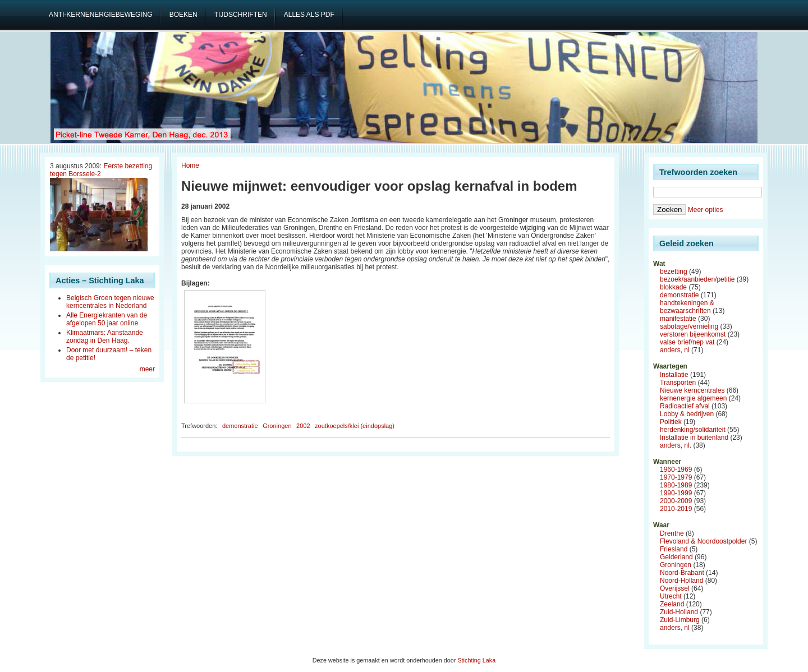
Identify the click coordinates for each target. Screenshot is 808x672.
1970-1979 (676, 477)
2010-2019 (676, 509)
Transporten (678, 383)
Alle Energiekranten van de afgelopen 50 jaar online (107, 319)
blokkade (673, 287)
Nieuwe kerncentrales (692, 390)
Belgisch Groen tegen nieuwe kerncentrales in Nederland (110, 302)
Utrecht (671, 596)
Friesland (674, 549)
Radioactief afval (685, 406)
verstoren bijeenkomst (693, 334)
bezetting (674, 271)
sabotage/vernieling (689, 326)
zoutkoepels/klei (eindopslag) (355, 426)
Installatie (674, 375)
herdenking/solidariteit (693, 430)
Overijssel (675, 588)
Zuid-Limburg (680, 620)
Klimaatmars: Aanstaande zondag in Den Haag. (105, 337)
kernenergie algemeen (693, 398)
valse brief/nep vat (687, 342)
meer (147, 369)
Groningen (277, 426)
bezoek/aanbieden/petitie (697, 279)
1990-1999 (676, 493)
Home (190, 165)
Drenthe (672, 533)
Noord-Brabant (682, 573)
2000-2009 (676, 501)
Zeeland (672, 604)
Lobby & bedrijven (687, 414)
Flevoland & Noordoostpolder (703, 541)
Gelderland (676, 557)
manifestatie (678, 319)
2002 (303, 426)
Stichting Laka (476, 660)
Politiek (671, 422)
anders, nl (675, 350)
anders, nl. (676, 445)
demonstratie (240, 426)
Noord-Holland (681, 581)
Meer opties (706, 210)
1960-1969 (676, 470)
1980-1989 (676, 485)
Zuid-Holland (679, 612)
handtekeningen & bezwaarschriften (687, 307)
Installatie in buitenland (694, 438)
